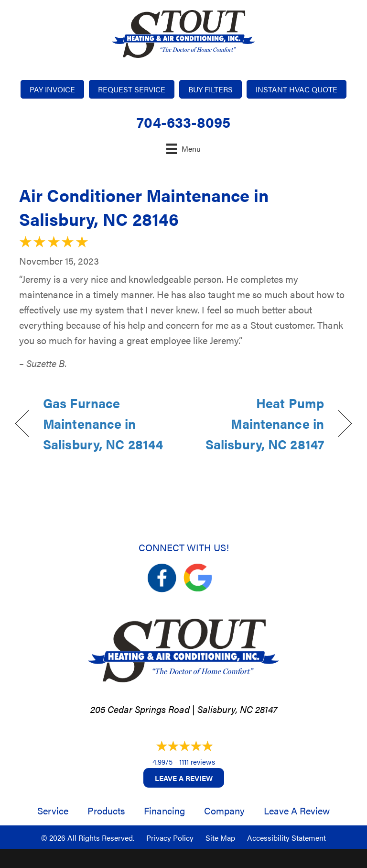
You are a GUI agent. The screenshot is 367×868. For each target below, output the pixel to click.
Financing (164, 810)
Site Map (220, 838)
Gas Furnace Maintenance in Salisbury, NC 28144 (103, 423)
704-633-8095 (183, 122)
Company (224, 810)
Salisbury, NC (225, 709)
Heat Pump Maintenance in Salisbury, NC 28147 (259, 423)
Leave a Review (184, 778)
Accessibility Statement (286, 838)
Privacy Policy (170, 838)
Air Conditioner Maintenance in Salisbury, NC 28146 (144, 207)
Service (53, 810)
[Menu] (183, 149)
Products (106, 810)
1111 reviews (197, 762)
